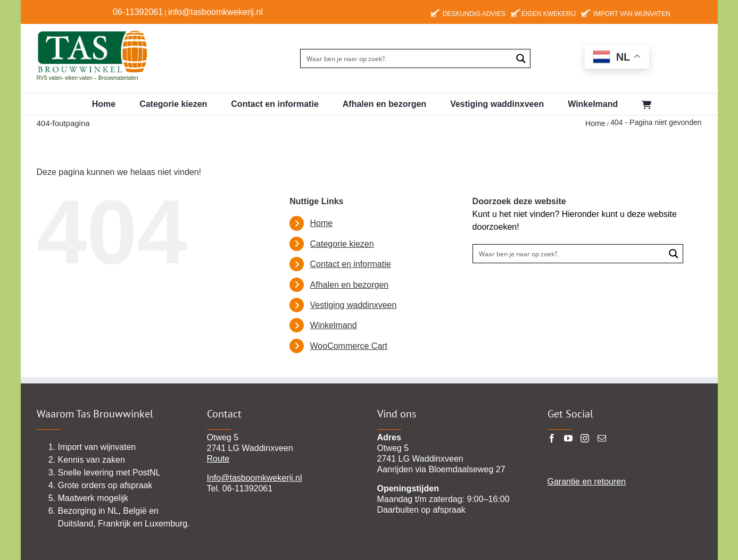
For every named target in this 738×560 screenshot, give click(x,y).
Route (218, 459)
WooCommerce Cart (349, 346)
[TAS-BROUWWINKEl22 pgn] (92, 32)
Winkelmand (334, 325)
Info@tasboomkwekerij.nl (255, 478)
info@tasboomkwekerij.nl (215, 12)
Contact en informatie (351, 264)
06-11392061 (138, 12)
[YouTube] (568, 438)
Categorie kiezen (342, 244)
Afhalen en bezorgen (350, 285)
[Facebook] (552, 438)
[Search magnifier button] (521, 58)
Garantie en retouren (587, 482)
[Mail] (602, 438)
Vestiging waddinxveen (354, 305)
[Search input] (407, 58)
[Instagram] (585, 438)
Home (322, 223)
